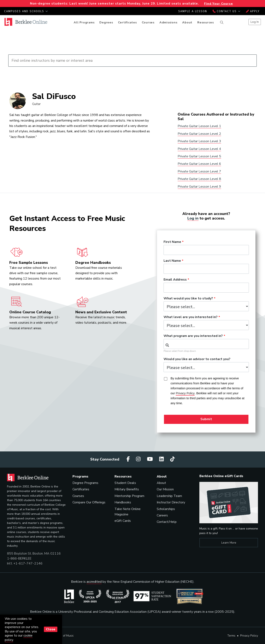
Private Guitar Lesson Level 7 (199, 171)
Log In (255, 22)
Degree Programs (85, 483)
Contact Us (226, 11)
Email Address (175, 280)
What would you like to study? (188, 299)
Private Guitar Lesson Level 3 (199, 141)
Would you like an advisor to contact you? (197, 359)
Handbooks (123, 502)
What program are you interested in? (193, 336)
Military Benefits (127, 489)
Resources (206, 22)
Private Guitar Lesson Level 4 (199, 149)
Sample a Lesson (193, 11)
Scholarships (166, 509)
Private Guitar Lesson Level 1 (199, 126)
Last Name (172, 261)
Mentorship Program (129, 496)
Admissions (168, 22)
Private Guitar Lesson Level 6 (199, 164)
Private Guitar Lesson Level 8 (199, 179)
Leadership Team (169, 496)
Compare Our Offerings (89, 502)
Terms (231, 636)
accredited (94, 582)
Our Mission (165, 489)
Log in (193, 218)
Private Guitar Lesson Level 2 (199, 134)
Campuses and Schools (26, 11)
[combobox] (206, 344)
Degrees (106, 22)
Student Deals (125, 483)
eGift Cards (123, 521)
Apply (253, 11)
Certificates (127, 22)
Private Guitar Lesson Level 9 (199, 187)
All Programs (84, 22)
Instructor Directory (171, 502)
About (187, 22)
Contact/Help (167, 522)
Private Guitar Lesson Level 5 (199, 156)
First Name (172, 242)
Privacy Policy (249, 636)
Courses (148, 22)
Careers (162, 515)
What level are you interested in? (191, 317)
